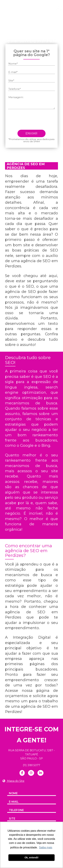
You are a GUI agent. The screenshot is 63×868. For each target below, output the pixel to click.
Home (12, 23)
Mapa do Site (13, 781)
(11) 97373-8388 (45, 41)
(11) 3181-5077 (16, 41)
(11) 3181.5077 (32, 765)
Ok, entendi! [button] (32, 858)
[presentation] (34, 121)
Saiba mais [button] (46, 847)
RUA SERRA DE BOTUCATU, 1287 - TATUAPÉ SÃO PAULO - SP (32, 754)
